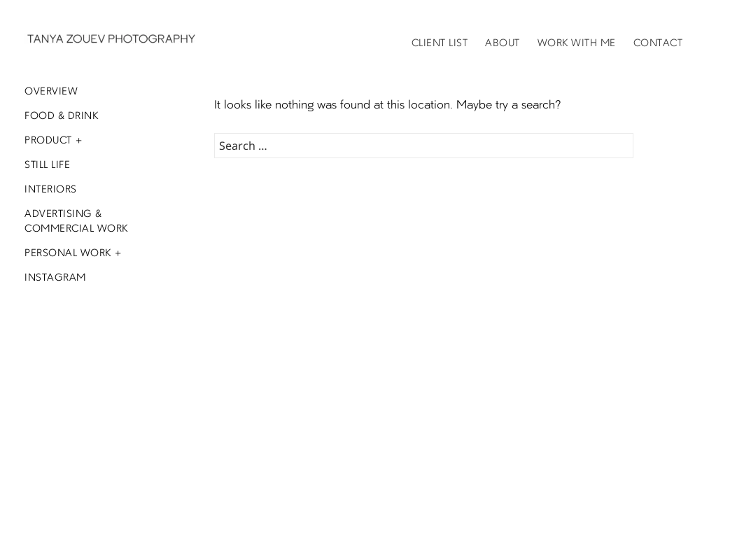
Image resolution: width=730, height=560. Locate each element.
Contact (658, 43)
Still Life (47, 165)
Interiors (51, 190)
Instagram (55, 278)
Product (48, 141)
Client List (440, 43)
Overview (51, 92)
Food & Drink (61, 116)
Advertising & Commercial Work (76, 222)
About (503, 43)
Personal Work (68, 253)
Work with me (577, 43)
